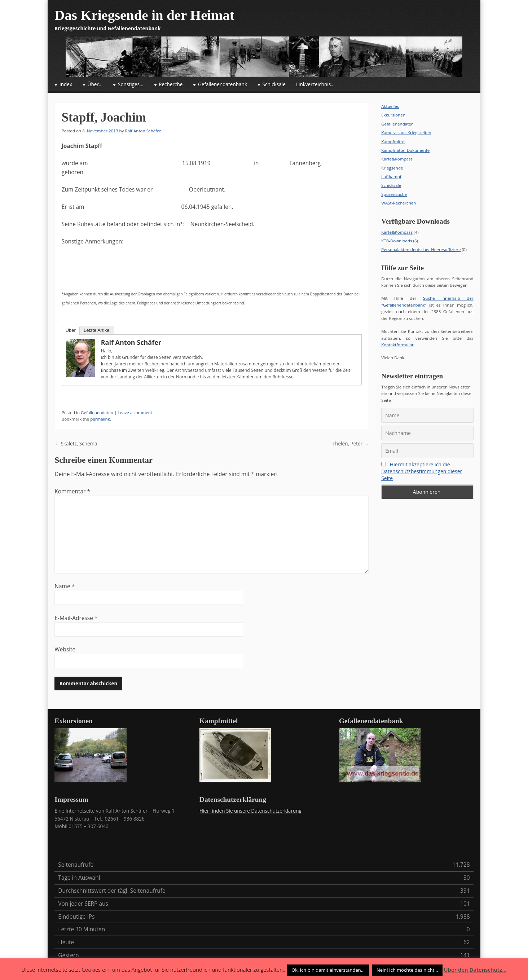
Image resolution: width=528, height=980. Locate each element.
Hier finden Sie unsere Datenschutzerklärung (250, 811)
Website (65, 649)
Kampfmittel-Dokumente (405, 150)
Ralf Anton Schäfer (143, 131)
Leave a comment (135, 412)
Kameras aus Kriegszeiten (406, 133)
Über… (95, 84)
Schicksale (274, 84)
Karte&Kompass (397, 159)
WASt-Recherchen (399, 203)
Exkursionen (393, 115)
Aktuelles (390, 106)
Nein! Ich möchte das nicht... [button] (407, 970)
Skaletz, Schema (76, 444)
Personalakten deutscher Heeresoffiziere (421, 249)
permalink (100, 419)
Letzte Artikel (97, 330)
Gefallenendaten (97, 412)
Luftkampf (391, 177)
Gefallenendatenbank (223, 84)
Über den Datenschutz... (475, 970)
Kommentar (72, 491)
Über (71, 330)
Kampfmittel (393, 142)
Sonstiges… (131, 84)
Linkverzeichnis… (315, 84)
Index (66, 84)
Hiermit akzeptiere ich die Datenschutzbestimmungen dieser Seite (422, 471)
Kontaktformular (397, 345)
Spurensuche (394, 194)
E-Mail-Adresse (76, 618)
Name (65, 586)
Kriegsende (392, 168)
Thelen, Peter (351, 444)
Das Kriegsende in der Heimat (144, 15)
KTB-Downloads (397, 241)
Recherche (171, 84)
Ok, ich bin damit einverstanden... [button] (328, 970)
